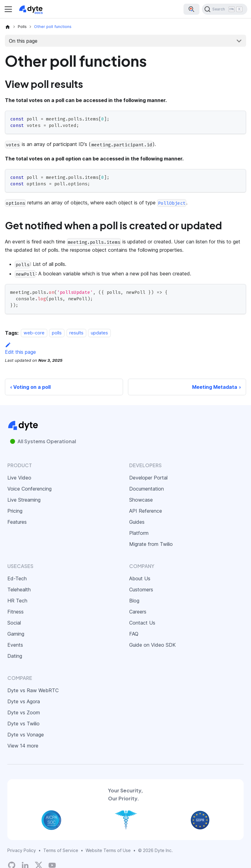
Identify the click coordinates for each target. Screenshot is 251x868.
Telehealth (19, 590)
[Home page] (8, 27)
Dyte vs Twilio (23, 724)
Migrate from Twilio (151, 544)
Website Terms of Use (108, 850)
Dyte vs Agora (24, 701)
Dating (15, 656)
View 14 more (23, 746)
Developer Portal (148, 478)
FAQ (134, 634)
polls (57, 333)
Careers (138, 612)
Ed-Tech (17, 578)
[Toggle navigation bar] (8, 9)
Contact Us (142, 623)
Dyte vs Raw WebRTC (33, 690)
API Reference (146, 511)
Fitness (15, 612)
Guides (137, 522)
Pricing (15, 511)
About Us (140, 578)
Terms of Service (61, 850)
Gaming (16, 634)
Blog (134, 601)
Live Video (19, 478)
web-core (34, 333)
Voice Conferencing (29, 489)
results (76, 333)
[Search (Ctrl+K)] (225, 9)
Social (14, 623)
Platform (139, 533)
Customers (141, 590)
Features (17, 522)
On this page (23, 41)
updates (99, 333)
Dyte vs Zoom (24, 712)
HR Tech (17, 601)
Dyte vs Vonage (26, 735)
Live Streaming (24, 500)
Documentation (147, 489)
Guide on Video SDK (153, 645)
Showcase (141, 500)
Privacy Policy (22, 850)
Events (15, 645)
